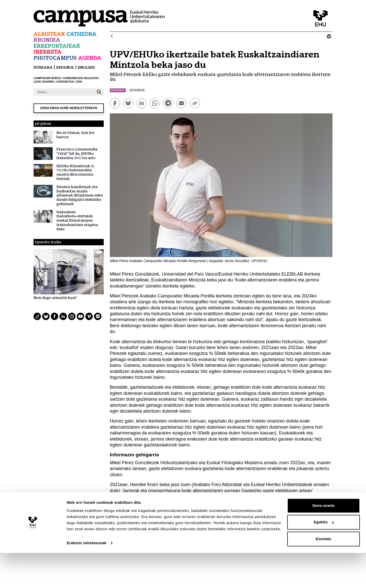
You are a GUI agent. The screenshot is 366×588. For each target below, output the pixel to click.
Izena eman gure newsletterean (69, 108)
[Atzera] (112, 36)
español (65, 67)
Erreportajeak (57, 46)
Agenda (90, 58)
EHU (79, 82)
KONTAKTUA (65, 82)
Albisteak (49, 34)
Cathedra (81, 34)
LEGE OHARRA (44, 82)
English (86, 67)
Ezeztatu (324, 574)
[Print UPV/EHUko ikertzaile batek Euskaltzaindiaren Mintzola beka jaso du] (329, 36)
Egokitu (324, 557)
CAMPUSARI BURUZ (47, 78)
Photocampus (55, 58)
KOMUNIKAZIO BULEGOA (81, 78)
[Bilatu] (64, 92)
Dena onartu (324, 541)
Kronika (47, 40)
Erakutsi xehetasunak (86, 578)
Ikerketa (48, 52)
